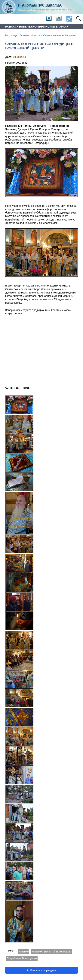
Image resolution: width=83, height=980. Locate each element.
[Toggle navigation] (5, 19)
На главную (12, 35)
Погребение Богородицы (22, 958)
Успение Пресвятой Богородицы (51, 952)
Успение (24, 952)
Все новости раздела (41, 970)
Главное (24, 35)
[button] (79, 19)
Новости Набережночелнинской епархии (53, 35)
